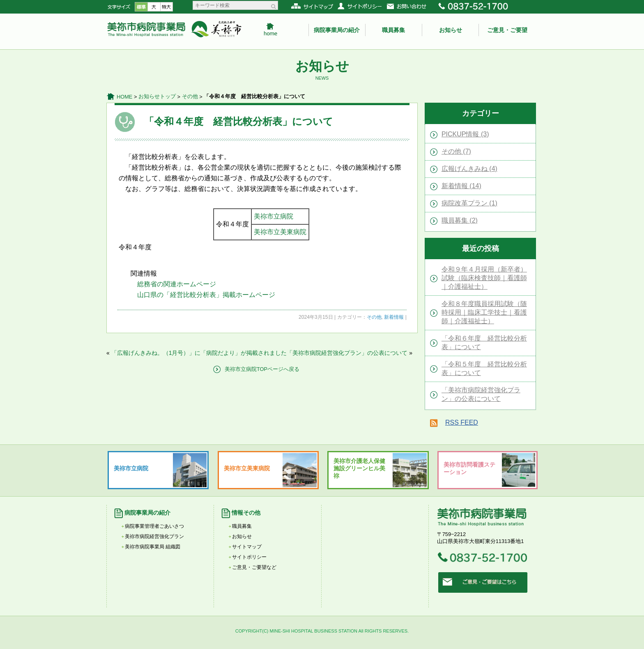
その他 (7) (456, 151)
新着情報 (394, 317)
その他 (190, 96)
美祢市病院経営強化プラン (154, 536)
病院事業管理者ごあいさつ (154, 526)
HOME (124, 97)
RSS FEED (462, 422)
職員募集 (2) (460, 220)
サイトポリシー (249, 557)
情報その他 (246, 513)
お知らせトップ (157, 96)
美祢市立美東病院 (280, 232)
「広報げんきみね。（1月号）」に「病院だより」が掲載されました (199, 353)
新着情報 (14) (461, 186)
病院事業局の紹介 (337, 30)
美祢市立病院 (274, 216)
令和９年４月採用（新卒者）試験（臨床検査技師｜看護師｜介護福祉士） (484, 278)
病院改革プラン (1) (469, 203)
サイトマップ (247, 547)
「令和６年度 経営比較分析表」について (484, 343)
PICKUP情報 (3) (465, 134)
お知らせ (451, 30)
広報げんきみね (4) (469, 169)
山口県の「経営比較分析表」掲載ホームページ (206, 295)
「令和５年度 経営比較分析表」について (484, 368)
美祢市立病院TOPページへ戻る (262, 369)
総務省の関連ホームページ (177, 284)
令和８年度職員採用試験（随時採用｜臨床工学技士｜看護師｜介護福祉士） (484, 312)
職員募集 (393, 30)
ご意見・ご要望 (507, 30)
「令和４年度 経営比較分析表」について (239, 121)
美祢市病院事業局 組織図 (153, 547)
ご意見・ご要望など (254, 567)
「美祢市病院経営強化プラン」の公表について (347, 353)
